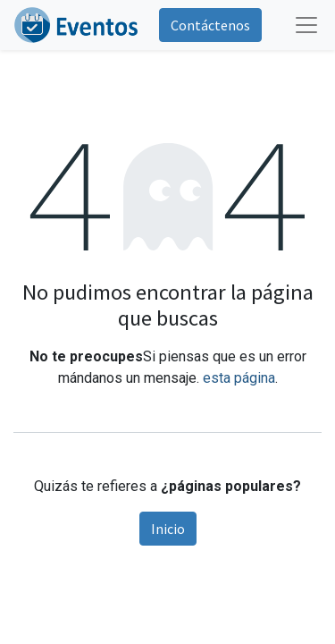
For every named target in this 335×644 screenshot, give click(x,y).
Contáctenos (210, 25)
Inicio (168, 529)
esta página (239, 378)
